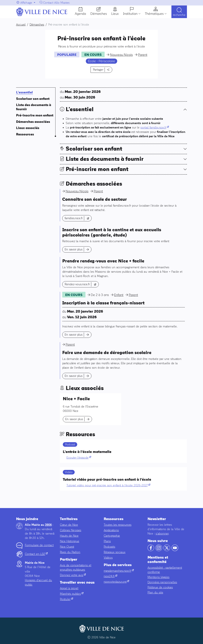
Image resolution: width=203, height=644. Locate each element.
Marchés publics (72, 594)
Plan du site (155, 592)
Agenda (80, 14)
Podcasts (109, 547)
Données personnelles (162, 582)
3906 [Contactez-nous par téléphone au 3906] (48, 525)
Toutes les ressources (118, 525)
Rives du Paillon (70, 552)
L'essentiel (24, 92)
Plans (107, 541)
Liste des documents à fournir (105, 159)
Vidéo (69, 472)
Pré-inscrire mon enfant (35, 115)
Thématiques (154, 14)
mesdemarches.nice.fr (119, 571)
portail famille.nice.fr (155, 127)
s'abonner (162, 534)
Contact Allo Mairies (56, 3)
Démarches (99, 14)
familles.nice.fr (78, 218)
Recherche (179, 15)
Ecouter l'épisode (79, 458)
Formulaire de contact (39, 545)
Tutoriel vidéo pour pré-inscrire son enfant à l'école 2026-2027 (108, 485)
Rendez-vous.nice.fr (82, 284)
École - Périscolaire (101, 61)
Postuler (66, 599)
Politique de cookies (160, 587)
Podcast (70, 444)
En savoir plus (74, 249)
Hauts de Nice (69, 536)
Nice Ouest (67, 547)
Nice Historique (70, 541)
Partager (98, 70)
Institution (130, 14)
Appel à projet (69, 588)
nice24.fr (110, 576)
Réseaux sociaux (115, 552)
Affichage (26, 3)
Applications (111, 530)
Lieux (115, 14)
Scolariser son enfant (33, 99)
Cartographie (112, 536)
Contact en (36, 554)
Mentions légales (158, 577)
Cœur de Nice (69, 525)
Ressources (25, 134)
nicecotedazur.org (116, 582)
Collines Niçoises (71, 530)
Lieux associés (28, 128)
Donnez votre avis (73, 575)
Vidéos (108, 558)
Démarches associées (33, 122)
